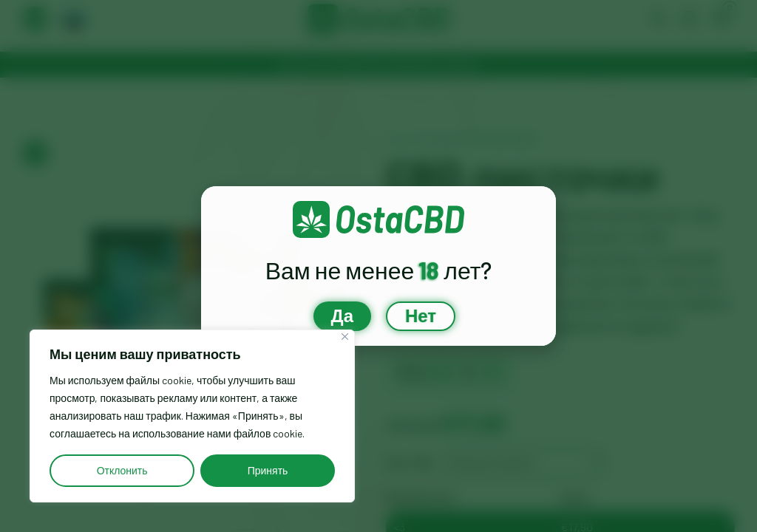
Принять (268, 470)
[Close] (345, 337)
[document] (378, 266)
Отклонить (122, 470)
